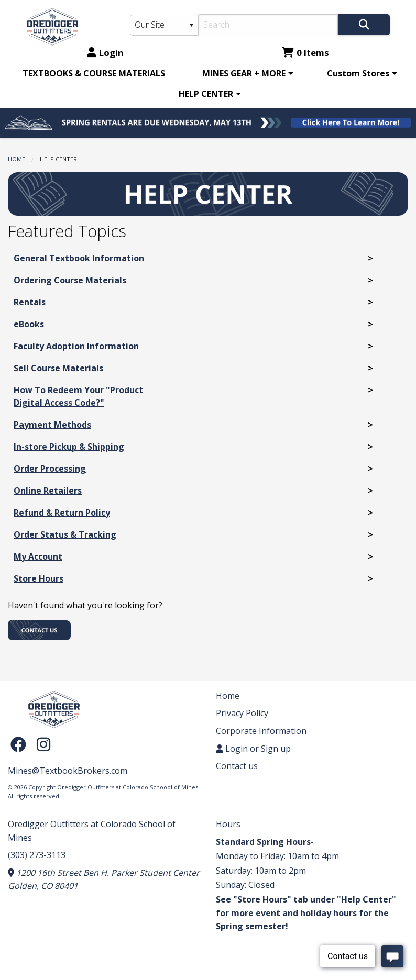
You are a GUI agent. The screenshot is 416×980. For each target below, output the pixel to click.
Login (105, 53)
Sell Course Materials (58, 368)
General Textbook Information (79, 258)
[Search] (268, 25)
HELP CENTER (206, 94)
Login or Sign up (253, 749)
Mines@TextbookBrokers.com (68, 771)
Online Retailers (48, 491)
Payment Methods (52, 425)
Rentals (30, 302)
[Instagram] (43, 744)
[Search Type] (164, 25)
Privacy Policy (242, 713)
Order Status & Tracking (65, 534)
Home (17, 159)
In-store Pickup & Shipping (69, 447)
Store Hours (39, 578)
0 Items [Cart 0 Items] (305, 53)
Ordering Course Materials (70, 280)
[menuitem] (94, 73)
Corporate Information (261, 731)
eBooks (29, 324)
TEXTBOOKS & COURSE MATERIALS (94, 73)
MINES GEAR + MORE (244, 73)
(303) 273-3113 (37, 855)
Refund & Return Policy (62, 513)
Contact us (237, 766)
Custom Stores (358, 73)
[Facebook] (21, 744)
